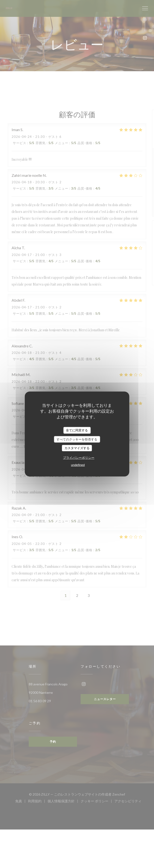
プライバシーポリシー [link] (79, 457)
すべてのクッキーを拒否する (77, 439)
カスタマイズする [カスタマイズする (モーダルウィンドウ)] (77, 448)
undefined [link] (78, 465)
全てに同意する (77, 430)
